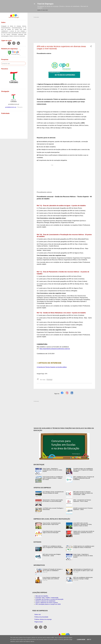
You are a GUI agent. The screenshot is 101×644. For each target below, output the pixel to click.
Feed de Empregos (45, 4)
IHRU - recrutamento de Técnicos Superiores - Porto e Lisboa (82, 501)
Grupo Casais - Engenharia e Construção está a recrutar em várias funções (52, 470)
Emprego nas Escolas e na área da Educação (49, 599)
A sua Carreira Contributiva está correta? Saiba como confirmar (51, 578)
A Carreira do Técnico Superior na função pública (52, 367)
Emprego (49, 380)
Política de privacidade (41, 617)
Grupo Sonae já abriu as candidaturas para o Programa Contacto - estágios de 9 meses (53, 478)
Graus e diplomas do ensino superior (47, 603)
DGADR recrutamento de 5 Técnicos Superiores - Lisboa (83, 509)
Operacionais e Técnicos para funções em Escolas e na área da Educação (53, 501)
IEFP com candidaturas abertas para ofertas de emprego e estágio (83, 578)
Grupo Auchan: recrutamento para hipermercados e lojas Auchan (52, 524)
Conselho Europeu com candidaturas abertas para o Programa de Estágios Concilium (83, 470)
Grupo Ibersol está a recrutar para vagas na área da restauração (52, 532)
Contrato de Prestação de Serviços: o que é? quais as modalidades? (52, 570)
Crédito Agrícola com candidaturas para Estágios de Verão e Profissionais (84, 547)
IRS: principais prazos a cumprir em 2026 (48, 604)
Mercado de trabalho (42, 596)
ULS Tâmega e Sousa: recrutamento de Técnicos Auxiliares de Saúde (53, 492)
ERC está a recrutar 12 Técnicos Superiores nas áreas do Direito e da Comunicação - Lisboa (83, 493)
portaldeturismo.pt (11, 107)
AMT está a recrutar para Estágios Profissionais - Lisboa (52, 555)
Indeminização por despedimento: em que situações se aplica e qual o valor (83, 570)
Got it (89, 640)
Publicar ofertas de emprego (43, 619)
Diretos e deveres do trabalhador (45, 601)
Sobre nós (38, 614)
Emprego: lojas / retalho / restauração (47, 598)
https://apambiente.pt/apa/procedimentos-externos (55, 349)
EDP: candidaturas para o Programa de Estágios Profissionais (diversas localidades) (84, 478)
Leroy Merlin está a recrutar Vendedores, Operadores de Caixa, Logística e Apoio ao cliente (83, 524)
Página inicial (39, 622)
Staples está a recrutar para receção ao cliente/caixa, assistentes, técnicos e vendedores (84, 533)
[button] (91, 46)
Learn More (81, 640)
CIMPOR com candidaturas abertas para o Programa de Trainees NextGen (53, 547)
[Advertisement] (64, 29)
